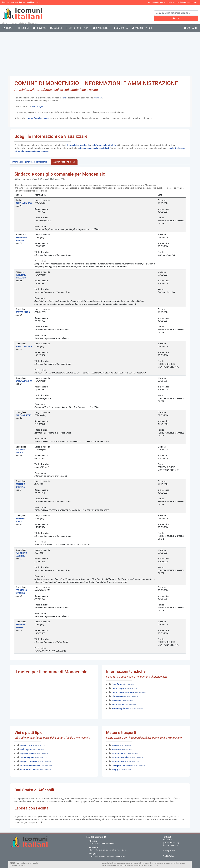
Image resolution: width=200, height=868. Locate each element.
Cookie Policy (168, 856)
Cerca (176, 18)
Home (8, 28)
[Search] (176, 13)
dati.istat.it (167, 840)
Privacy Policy (169, 851)
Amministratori (142, 28)
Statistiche (100, 28)
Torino (65, 98)
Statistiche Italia (77, 28)
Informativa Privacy (17, 865)
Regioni (23, 28)
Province (40, 28)
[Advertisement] (100, 53)
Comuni (56, 28)
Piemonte (98, 98)
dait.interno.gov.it (170, 845)
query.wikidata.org (171, 842)
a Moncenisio (123, 684)
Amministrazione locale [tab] (64, 162)
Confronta (120, 28)
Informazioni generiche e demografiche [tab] (30, 162)
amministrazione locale (38, 118)
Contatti (190, 28)
